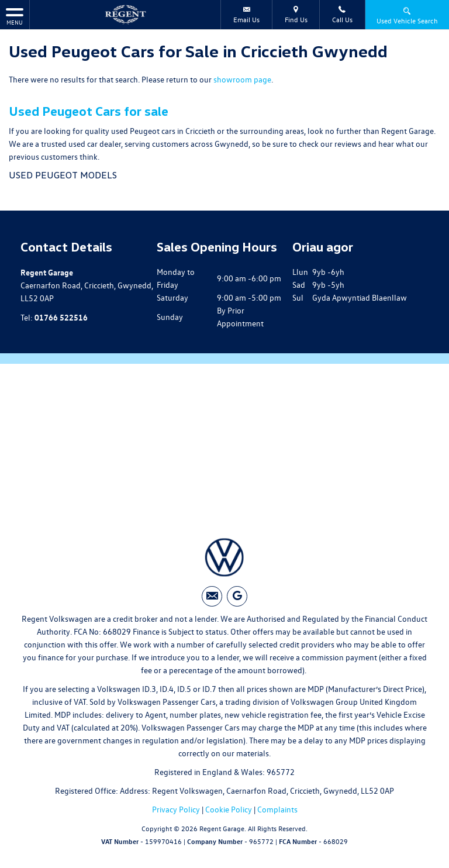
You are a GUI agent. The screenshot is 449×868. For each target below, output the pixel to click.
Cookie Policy (229, 809)
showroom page (242, 79)
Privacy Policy (176, 809)
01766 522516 (61, 317)
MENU (15, 16)
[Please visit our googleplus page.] (237, 596)
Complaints (277, 809)
